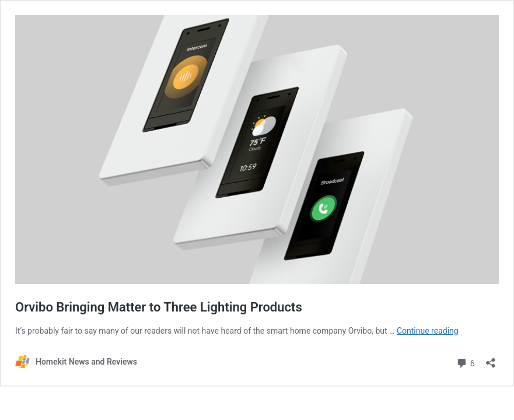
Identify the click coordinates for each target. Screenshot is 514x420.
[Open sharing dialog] (491, 359)
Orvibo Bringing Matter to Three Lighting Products (159, 307)
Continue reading (428, 331)
